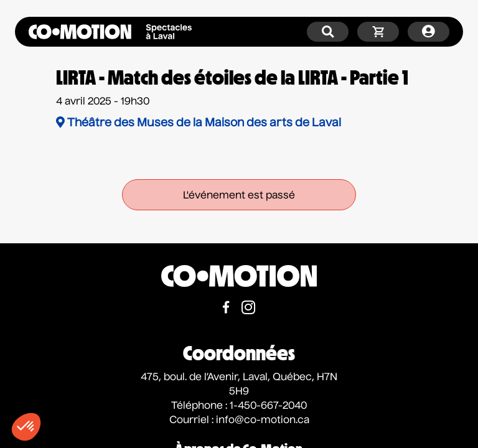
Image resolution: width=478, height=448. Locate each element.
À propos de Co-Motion (239, 433)
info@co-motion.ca (263, 404)
